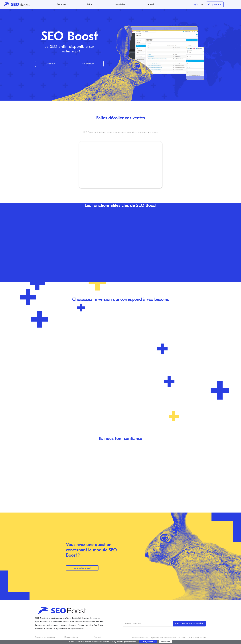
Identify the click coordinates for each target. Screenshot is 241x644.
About (151, 4)
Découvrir (51, 64)
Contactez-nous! (82, 568)
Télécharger (88, 64)
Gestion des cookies (168, 638)
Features (61, 4)
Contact (97, 637)
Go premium (215, 4)
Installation (120, 4)
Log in (195, 4)
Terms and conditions (140, 638)
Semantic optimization (45, 637)
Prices (90, 4)
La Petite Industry (199, 638)
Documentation (71, 637)
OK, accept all (148, 642)
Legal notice (154, 638)
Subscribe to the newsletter (189, 623)
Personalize (165, 642)
